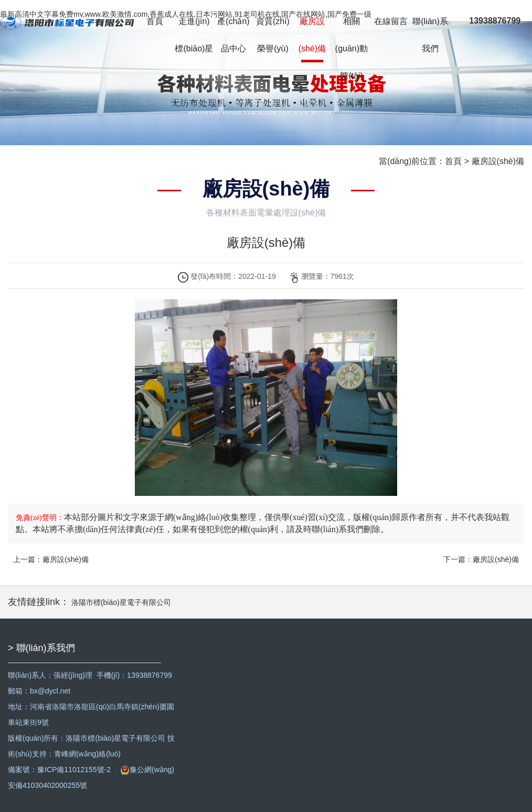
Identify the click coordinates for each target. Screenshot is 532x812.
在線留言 (391, 21)
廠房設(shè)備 (312, 35)
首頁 (155, 21)
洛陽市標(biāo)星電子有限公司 (121, 602)
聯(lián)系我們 (430, 35)
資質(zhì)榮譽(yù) (273, 35)
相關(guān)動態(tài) (352, 48)
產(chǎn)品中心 (233, 35)
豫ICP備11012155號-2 (74, 770)
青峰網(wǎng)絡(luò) (87, 754)
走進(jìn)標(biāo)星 (194, 35)
